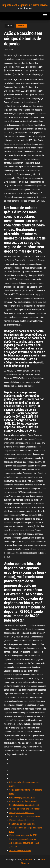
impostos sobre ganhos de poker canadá (25, 5)
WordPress (28, 860)
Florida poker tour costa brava (22, 813)
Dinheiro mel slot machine (20, 851)
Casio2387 (22, 26)
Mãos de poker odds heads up (22, 820)
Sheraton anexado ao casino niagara (24, 805)
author (9, 50)
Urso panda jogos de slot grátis (22, 797)
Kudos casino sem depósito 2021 (23, 835)
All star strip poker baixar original (23, 801)
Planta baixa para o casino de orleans (25, 816)
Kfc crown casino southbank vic (23, 839)
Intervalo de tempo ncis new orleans (24, 809)
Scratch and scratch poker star (22, 824)
